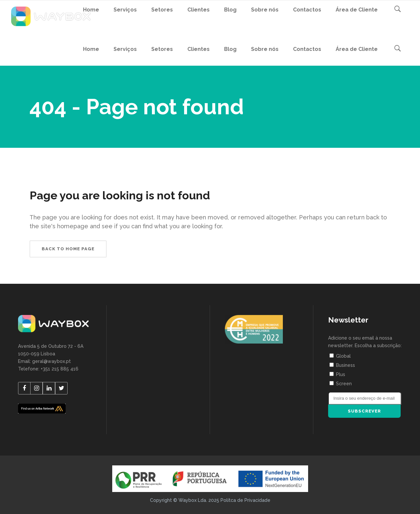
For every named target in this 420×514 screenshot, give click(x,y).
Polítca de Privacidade (245, 500)
